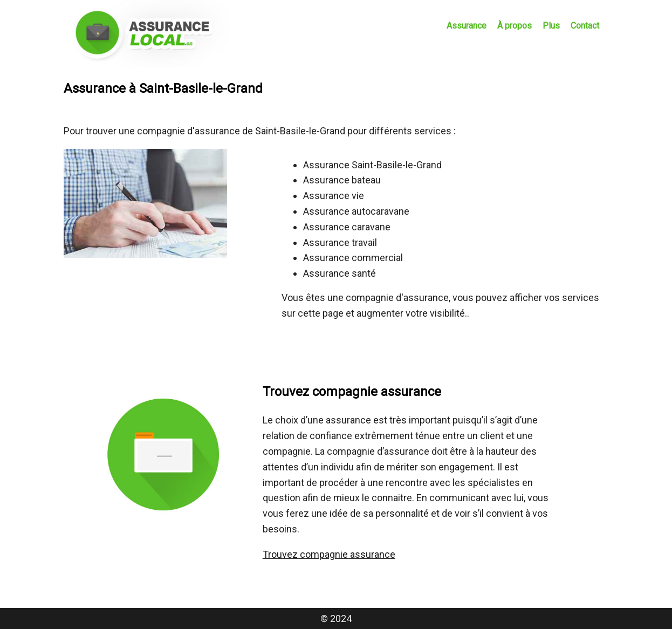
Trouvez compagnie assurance (329, 554)
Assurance (467, 26)
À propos (515, 26)
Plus (551, 26)
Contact (585, 26)
